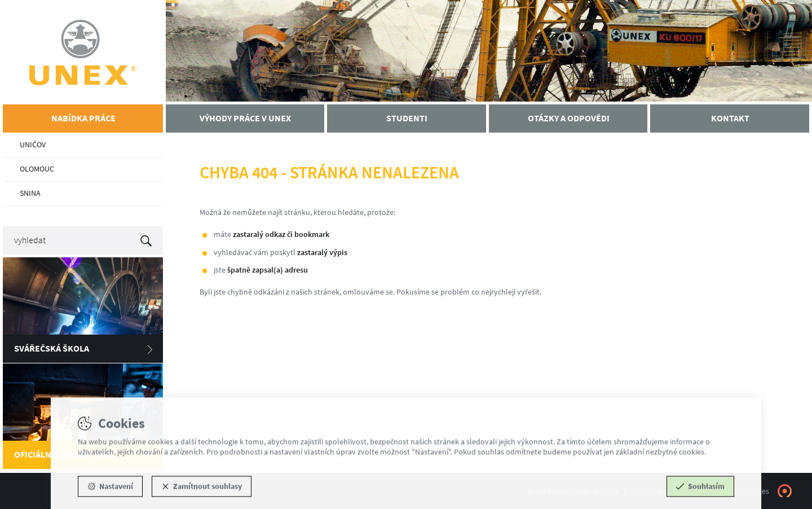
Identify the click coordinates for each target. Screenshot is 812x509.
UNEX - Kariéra (83, 52)
